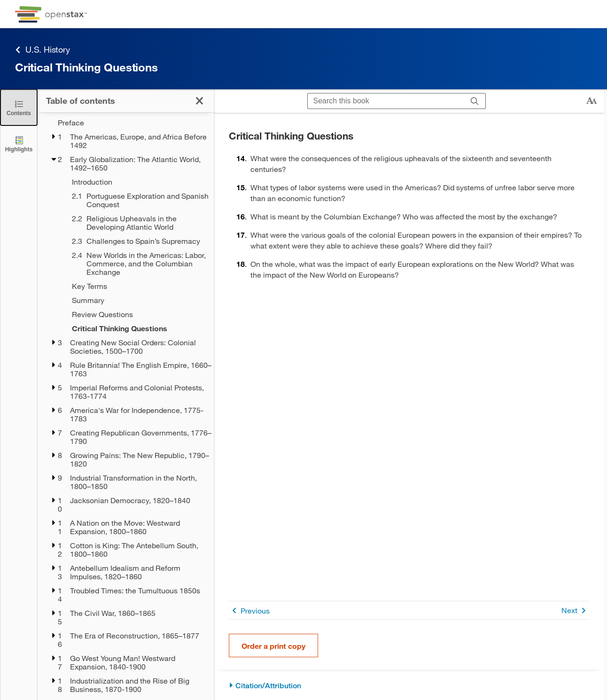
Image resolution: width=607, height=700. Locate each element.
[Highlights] (19, 144)
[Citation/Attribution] (409, 686)
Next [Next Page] (575, 611)
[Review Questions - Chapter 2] (137, 314)
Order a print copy (273, 646)
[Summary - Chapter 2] (137, 300)
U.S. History (43, 50)
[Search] (475, 101)
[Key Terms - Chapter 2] (137, 286)
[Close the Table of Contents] (19, 107)
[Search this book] (386, 101)
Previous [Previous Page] (249, 611)
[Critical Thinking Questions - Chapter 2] (137, 328)
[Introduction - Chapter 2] (137, 182)
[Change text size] (591, 101)
